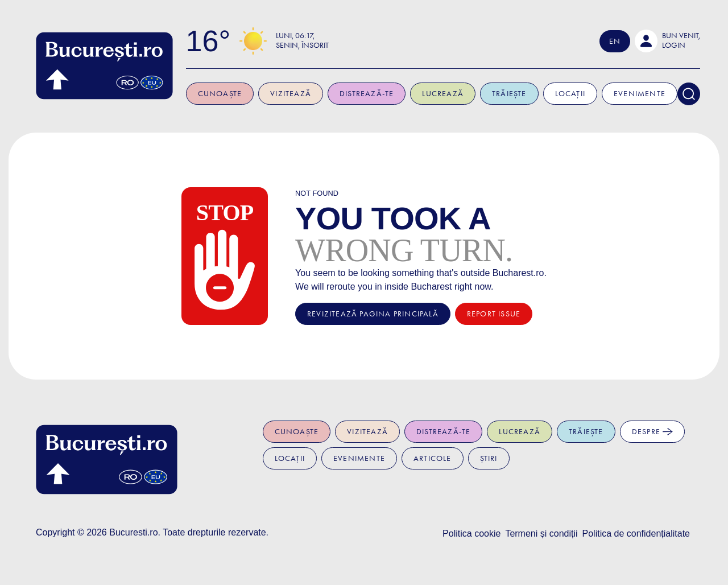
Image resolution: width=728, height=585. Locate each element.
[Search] (691, 94)
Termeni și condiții (541, 533)
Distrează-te (369, 94)
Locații (572, 94)
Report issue (494, 314)
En (617, 41)
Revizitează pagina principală (373, 314)
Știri (489, 458)
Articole (433, 458)
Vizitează (293, 94)
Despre (652, 432)
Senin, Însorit (305, 45)
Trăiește (512, 94)
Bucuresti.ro (133, 532)
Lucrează (445, 94)
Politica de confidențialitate (636, 533)
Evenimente (642, 94)
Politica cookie (471, 533)
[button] (670, 41)
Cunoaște (222, 94)
